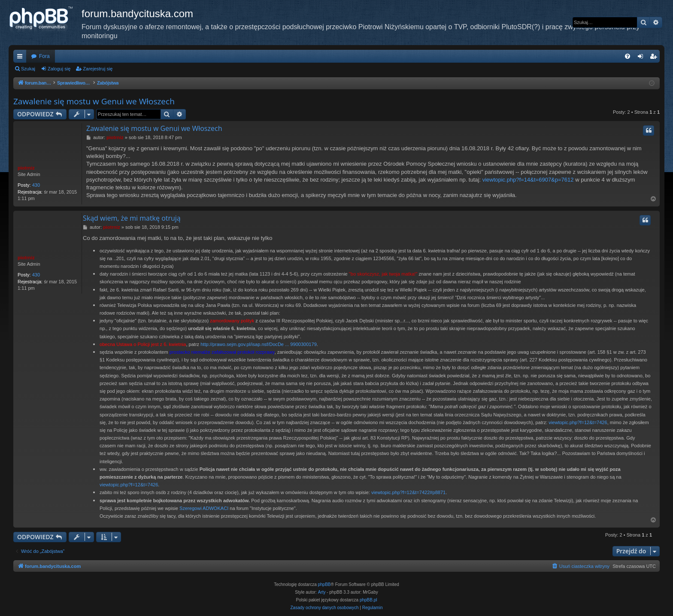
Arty (322, 592)
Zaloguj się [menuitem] (642, 58)
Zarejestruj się (98, 69)
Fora (44, 56)
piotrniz (26, 168)
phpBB (324, 584)
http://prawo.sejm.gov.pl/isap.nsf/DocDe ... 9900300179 (259, 344)
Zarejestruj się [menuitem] (655, 58)
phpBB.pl (368, 600)
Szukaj (28, 69)
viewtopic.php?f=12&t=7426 (578, 422)
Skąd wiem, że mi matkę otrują (132, 218)
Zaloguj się (59, 69)
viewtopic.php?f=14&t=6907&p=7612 (528, 180)
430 (36, 185)
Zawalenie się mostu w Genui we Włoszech (94, 101)
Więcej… (21, 58)
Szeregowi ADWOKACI (204, 508)
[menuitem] (628, 56)
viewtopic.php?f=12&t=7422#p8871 (408, 492)
